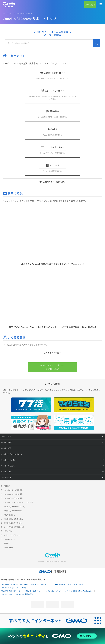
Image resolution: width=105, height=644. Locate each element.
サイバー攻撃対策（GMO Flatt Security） (79, 591)
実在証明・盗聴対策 (8, 591)
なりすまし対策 (7, 595)
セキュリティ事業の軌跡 (24, 594)
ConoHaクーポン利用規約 (13, 498)
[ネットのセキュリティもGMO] (52, 636)
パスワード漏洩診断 (58, 585)
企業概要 (7, 543)
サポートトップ (8, 13)
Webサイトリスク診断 (75, 585)
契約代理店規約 (9, 515)
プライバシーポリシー (12, 535)
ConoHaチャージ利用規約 (13, 494)
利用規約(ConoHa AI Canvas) (14, 507)
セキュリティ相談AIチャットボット (14, 588)
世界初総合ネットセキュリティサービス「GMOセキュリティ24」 (25, 585)
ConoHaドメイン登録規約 (13, 490)
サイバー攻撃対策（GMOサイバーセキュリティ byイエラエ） (40, 591)
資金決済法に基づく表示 (13, 523)
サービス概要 (8, 548)
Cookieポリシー (9, 539)
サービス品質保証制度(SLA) (14, 527)
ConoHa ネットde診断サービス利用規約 (18, 502)
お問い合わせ (8, 531)
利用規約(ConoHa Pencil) (13, 511)
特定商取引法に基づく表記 (13, 519)
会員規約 (7, 486)
